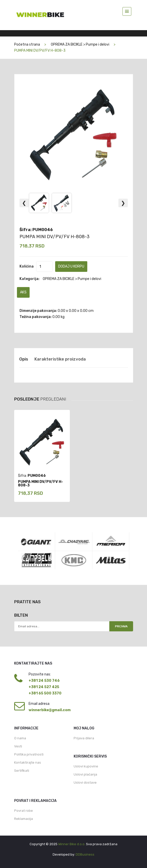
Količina (27, 266)
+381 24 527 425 (44, 687)
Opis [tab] (24, 359)
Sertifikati (22, 771)
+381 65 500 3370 (45, 693)
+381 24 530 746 (44, 681)
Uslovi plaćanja (85, 774)
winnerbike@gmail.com (50, 710)
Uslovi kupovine (86, 766)
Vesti (18, 746)
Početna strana (27, 44)
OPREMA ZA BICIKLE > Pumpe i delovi (80, 44)
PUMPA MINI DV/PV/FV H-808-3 (55, 237)
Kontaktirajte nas (28, 762)
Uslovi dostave (85, 782)
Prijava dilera (84, 738)
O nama (20, 738)
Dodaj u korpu (71, 266)
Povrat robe (24, 811)
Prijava (121, 626)
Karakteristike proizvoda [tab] (60, 359)
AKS (23, 292)
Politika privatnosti (29, 754)
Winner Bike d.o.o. (72, 844)
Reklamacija (24, 819)
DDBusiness (85, 854)
